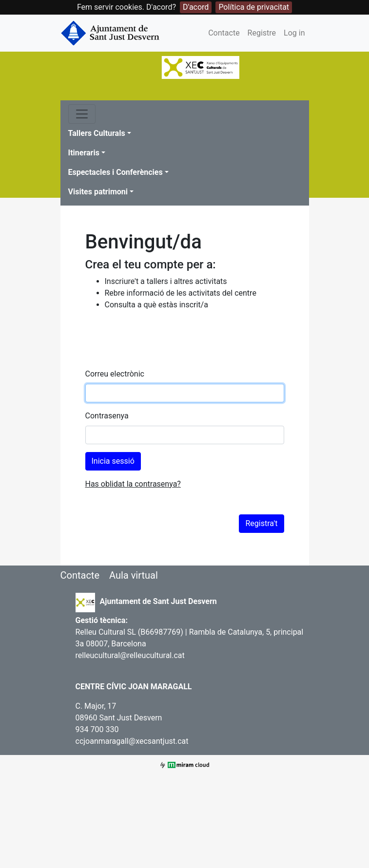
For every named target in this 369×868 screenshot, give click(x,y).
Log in (294, 33)
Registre (262, 33)
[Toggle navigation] (82, 114)
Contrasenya (107, 416)
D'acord (196, 7)
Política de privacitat (254, 7)
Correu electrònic (115, 374)
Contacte (224, 33)
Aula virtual (134, 575)
